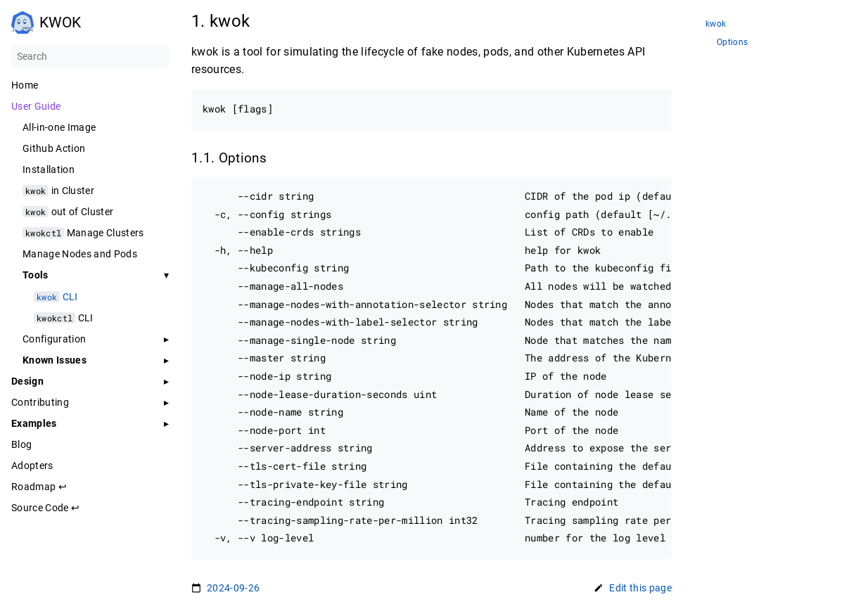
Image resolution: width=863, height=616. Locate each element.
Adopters (32, 466)
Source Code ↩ (45, 508)
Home (25, 85)
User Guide (36, 106)
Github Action (54, 148)
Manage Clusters (83, 233)
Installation (49, 169)
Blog (21, 444)
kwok (716, 24)
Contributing (40, 402)
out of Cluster (68, 212)
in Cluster (58, 191)
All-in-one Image (59, 127)
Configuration (54, 339)
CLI (56, 297)
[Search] (90, 56)
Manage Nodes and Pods (80, 254)
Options (732, 43)
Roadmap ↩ (39, 487)
